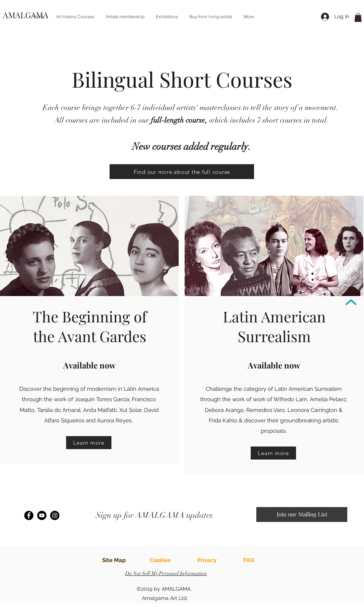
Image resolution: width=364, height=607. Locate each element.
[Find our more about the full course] (182, 172)
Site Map (114, 560)
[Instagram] (55, 515)
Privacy (207, 560)
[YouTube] (42, 515)
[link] (358, 17)
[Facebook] (29, 515)
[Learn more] (89, 443)
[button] (75, 17)
